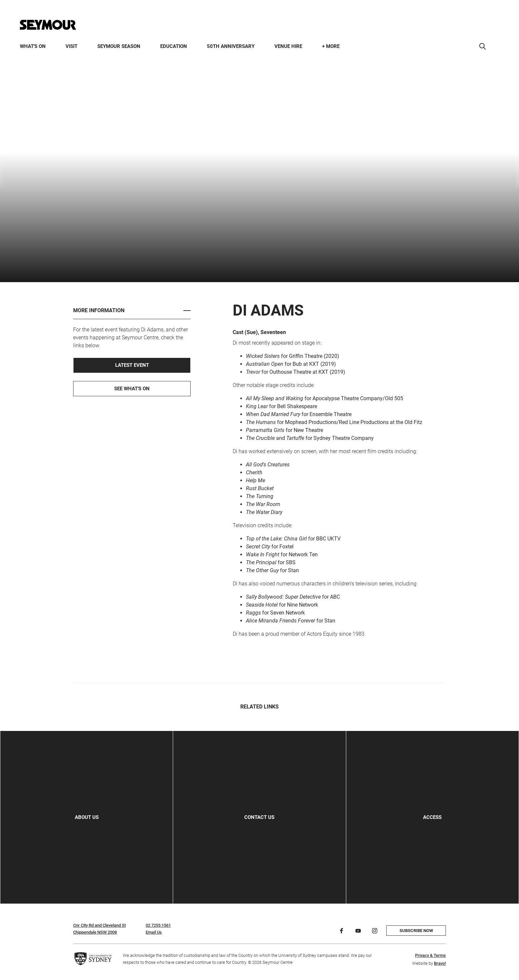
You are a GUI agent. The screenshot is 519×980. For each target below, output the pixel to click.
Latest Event (132, 365)
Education (174, 46)
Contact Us (259, 817)
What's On (33, 46)
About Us (87, 817)
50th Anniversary (231, 46)
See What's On (132, 389)
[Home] (48, 25)
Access (432, 817)
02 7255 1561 (158, 925)
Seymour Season (119, 46)
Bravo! (440, 963)
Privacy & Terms (430, 955)
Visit (71, 46)
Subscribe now (416, 931)
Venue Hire (288, 46)
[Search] (483, 46)
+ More (331, 46)
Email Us (154, 932)
